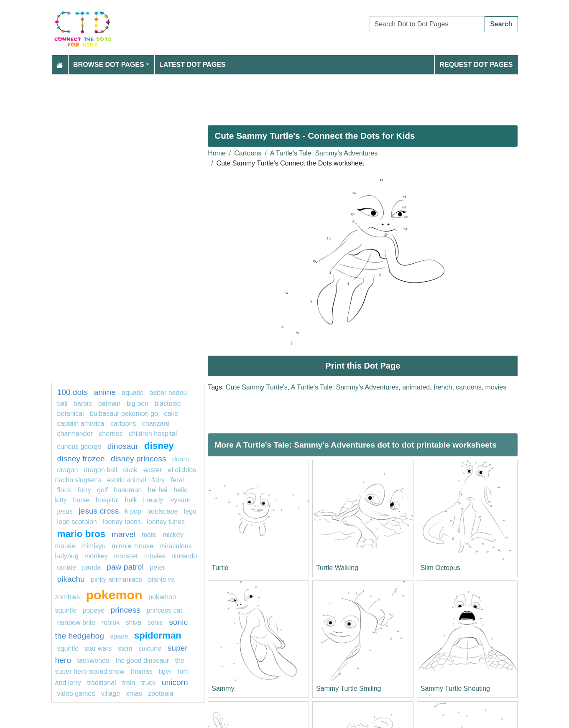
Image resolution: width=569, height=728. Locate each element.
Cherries (111, 434)
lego (190, 511)
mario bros (82, 534)
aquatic (133, 393)
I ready (153, 500)
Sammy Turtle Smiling (349, 689)
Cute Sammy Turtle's (257, 387)
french (443, 387)
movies (496, 387)
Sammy (223, 689)
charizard (156, 424)
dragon (68, 470)
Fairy (158, 480)
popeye (94, 610)
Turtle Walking (337, 568)
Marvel (124, 534)
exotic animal (126, 480)
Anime (105, 392)
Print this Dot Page (363, 366)
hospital (107, 500)
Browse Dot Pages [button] (109, 65)
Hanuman (128, 490)
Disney (159, 446)
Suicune (150, 648)
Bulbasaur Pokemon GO (124, 414)
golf (102, 490)
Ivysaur (180, 500)
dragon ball (101, 470)
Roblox (111, 622)
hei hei (158, 490)
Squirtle (69, 648)
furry (84, 490)
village (111, 694)
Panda (92, 567)
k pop (133, 511)
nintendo (184, 556)
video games (76, 694)
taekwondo (93, 661)
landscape (162, 511)
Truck (149, 683)
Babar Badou (168, 393)
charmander (75, 434)
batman (109, 403)
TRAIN (129, 683)
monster (126, 556)
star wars (98, 648)
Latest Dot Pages (193, 65)
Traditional (101, 683)
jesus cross (99, 511)
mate (149, 535)
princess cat (164, 610)
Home (217, 153)
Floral (65, 490)
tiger (165, 671)
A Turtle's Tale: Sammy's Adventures (324, 153)
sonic (155, 622)
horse (81, 500)
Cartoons (248, 153)
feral (177, 480)
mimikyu (93, 546)
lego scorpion (77, 522)
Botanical (71, 414)
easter (153, 470)
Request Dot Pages (476, 65)
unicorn (175, 682)
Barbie (83, 403)
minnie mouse (133, 546)
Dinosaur (123, 446)
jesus (65, 511)
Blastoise (168, 403)
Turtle (220, 568)
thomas (141, 671)
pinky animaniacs (116, 579)
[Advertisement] (285, 97)
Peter (157, 567)
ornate (67, 567)
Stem (125, 648)
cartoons (468, 387)
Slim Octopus (440, 568)
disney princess (138, 459)
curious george (79, 447)
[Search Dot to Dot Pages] (427, 24)
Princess (125, 610)
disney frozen (81, 459)
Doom (181, 459)
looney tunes (166, 522)
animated (416, 387)
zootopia (161, 694)
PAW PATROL (125, 567)
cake (171, 414)
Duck (130, 470)
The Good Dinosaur (142, 661)
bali (63, 403)
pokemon (114, 595)
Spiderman (157, 635)
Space (120, 636)
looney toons (122, 522)
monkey (96, 556)
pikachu (71, 579)
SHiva (134, 622)
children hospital (153, 434)
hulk (131, 500)
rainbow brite (77, 622)
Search (501, 24)
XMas (134, 694)
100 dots (73, 392)
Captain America (81, 424)
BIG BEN (138, 403)
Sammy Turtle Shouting (455, 689)
